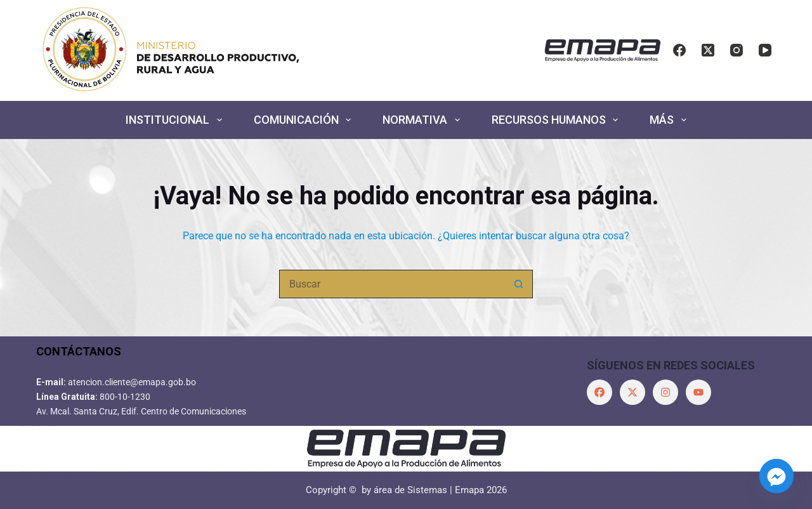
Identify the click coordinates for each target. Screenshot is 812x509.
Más (671, 120)
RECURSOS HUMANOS (558, 120)
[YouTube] (765, 50)
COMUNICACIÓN (305, 120)
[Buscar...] (392, 284)
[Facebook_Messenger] (776, 476)
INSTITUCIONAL (176, 120)
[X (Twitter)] (708, 50)
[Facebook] (679, 50)
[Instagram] (737, 50)
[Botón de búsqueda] (519, 284)
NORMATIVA (424, 120)
